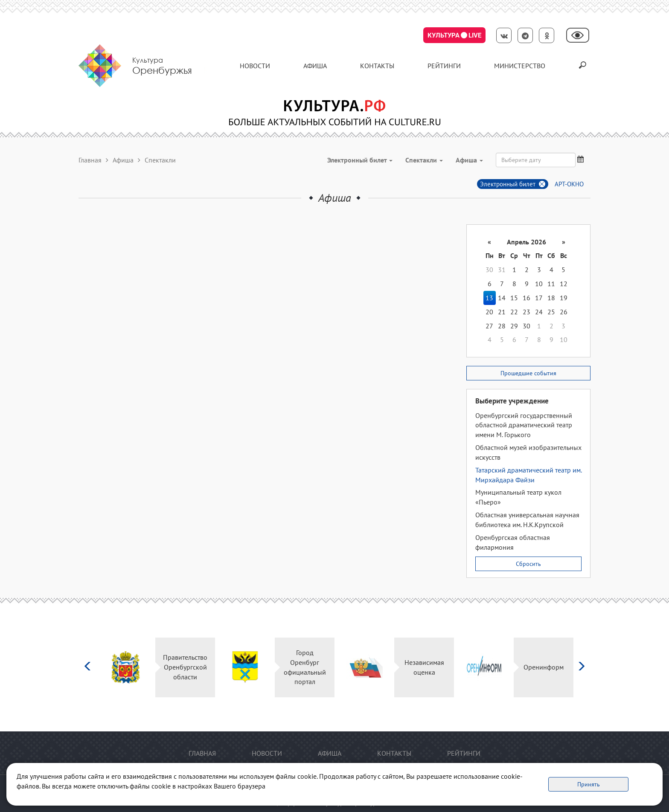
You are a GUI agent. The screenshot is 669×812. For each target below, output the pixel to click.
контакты (377, 66)
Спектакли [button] (424, 160)
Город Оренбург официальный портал (305, 667)
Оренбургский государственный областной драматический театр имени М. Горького (524, 425)
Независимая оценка (424, 667)
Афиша (315, 66)
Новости (255, 66)
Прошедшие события (528, 373)
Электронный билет (508, 184)
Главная (90, 160)
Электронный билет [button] (360, 160)
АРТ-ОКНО (569, 184)
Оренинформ (544, 667)
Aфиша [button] (469, 160)
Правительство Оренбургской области (185, 667)
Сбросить (528, 564)
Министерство (520, 66)
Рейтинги (444, 66)
